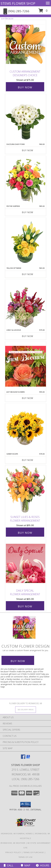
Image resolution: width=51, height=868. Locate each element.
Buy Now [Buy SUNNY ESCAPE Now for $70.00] (28, 460)
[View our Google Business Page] (28, 758)
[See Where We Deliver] (26, 709)
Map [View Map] (26, 865)
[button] (43, 12)
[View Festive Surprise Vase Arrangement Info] (26, 180)
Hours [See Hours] (43, 865)
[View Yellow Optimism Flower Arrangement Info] (26, 242)
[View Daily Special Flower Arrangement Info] (26, 563)
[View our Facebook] (23, 758)
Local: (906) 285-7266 (26, 779)
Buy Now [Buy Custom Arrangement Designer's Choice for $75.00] (25, 87)
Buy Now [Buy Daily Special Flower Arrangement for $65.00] (25, 606)
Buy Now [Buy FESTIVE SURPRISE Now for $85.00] (28, 212)
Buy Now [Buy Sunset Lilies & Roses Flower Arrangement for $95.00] (25, 533)
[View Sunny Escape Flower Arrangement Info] (26, 428)
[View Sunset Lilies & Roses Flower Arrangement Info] (26, 490)
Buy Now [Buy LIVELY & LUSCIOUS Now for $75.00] (28, 336)
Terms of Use (26, 857)
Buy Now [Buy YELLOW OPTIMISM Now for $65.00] (28, 274)
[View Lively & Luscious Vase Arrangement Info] (26, 304)
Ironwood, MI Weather (13, 843)
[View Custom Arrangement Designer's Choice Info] (26, 44)
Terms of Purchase (34, 852)
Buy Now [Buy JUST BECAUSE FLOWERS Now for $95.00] (28, 398)
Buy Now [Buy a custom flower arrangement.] (18, 661)
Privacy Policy (13, 852)
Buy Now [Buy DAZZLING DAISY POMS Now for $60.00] (28, 150)
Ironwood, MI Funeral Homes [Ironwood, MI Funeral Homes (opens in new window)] (17, 834)
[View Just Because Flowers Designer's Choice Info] (26, 366)
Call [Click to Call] (9, 865)
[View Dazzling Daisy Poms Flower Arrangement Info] (26, 118)
